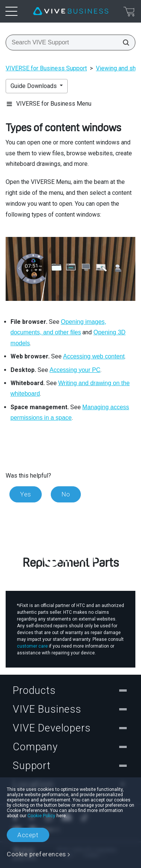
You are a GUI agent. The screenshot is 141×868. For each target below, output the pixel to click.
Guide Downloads (34, 86)
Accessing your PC (75, 370)
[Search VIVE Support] (124, 42)
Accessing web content (94, 356)
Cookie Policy (41, 816)
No (66, 494)
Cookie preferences (36, 854)
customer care (32, 646)
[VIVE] (71, 11)
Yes (26, 494)
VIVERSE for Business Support (46, 68)
